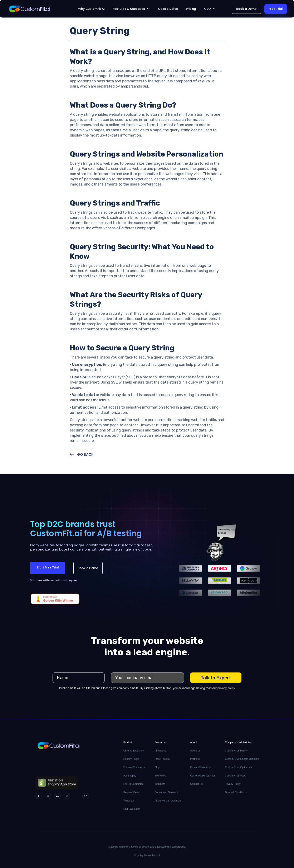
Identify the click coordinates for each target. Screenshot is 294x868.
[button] (131, 9)
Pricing (191, 9)
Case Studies (168, 9)
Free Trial (276, 9)
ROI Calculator (132, 809)
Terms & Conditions (236, 792)
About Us (195, 751)
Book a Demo (246, 9)
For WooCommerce (134, 767)
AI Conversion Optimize (168, 801)
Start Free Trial (48, 567)
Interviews (160, 776)
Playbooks (160, 751)
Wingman (129, 801)
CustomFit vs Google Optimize (242, 759)
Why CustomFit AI (91, 9)
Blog (157, 767)
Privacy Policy (233, 784)
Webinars (160, 784)
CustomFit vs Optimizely (238, 767)
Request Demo (132, 792)
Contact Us (196, 784)
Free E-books (162, 759)
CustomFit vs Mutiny (236, 751)
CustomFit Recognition (203, 776)
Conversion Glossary (166, 792)
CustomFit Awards (200, 767)
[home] (36, 9)
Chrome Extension (134, 751)
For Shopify (130, 776)
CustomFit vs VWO (236, 776)
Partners (195, 759)
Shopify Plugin (131, 759)
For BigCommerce (134, 784)
